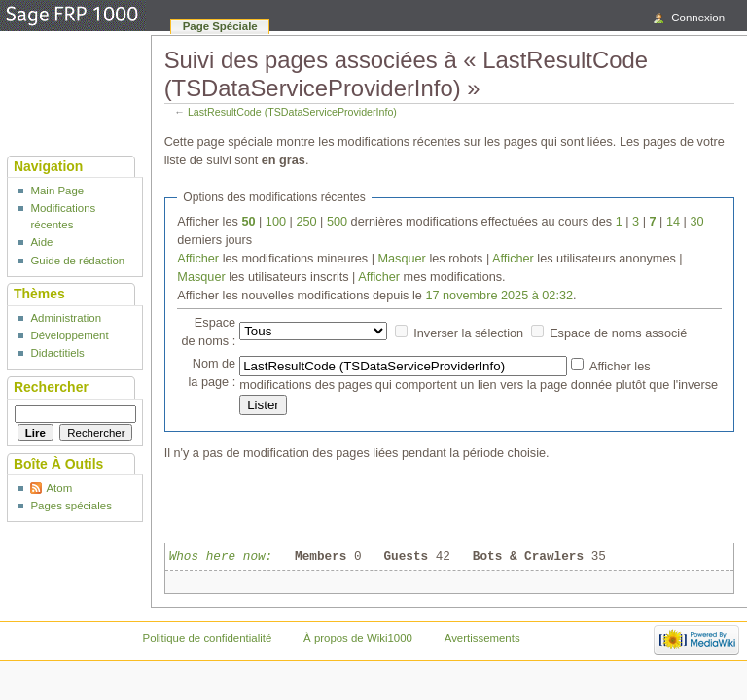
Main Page (57, 191)
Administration (66, 318)
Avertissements (482, 638)
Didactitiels (57, 353)
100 (276, 222)
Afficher (198, 259)
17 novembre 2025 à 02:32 (499, 296)
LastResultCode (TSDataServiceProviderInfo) (292, 112)
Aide (41, 242)
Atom (59, 488)
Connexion (698, 17)
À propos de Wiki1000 (358, 638)
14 (673, 222)
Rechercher (51, 387)
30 (696, 222)
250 (306, 222)
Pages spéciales (71, 506)
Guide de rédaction (77, 261)
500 (337, 222)
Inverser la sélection (468, 333)
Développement (69, 335)
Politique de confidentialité (208, 638)
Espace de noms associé (618, 333)
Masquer (401, 259)
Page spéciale (220, 26)
